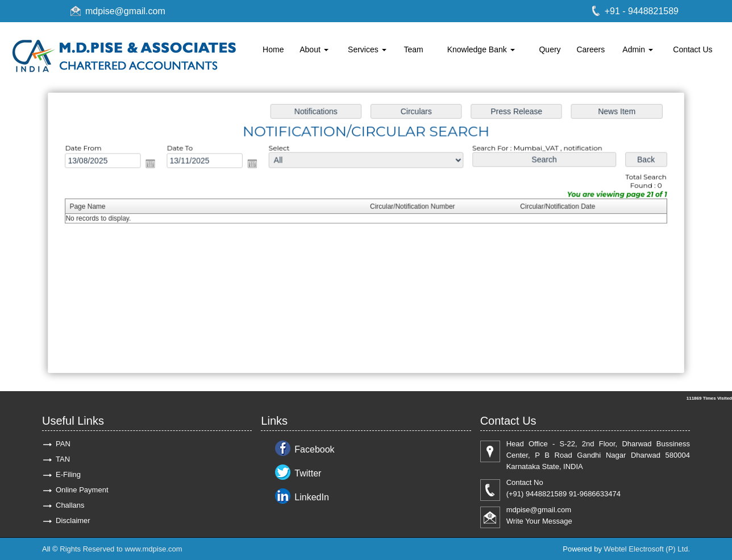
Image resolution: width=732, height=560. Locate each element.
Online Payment (82, 490)
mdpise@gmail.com (125, 11)
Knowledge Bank (481, 49)
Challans (70, 505)
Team (413, 49)
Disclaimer (73, 520)
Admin (638, 49)
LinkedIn (312, 497)
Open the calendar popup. (155, 165)
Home (273, 49)
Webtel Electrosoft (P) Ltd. (647, 549)
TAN (63, 459)
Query (550, 49)
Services (367, 49)
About (314, 49)
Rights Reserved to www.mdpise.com (121, 549)
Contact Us (693, 49)
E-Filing (68, 474)
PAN (63, 444)
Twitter (308, 473)
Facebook (314, 449)
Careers (590, 49)
